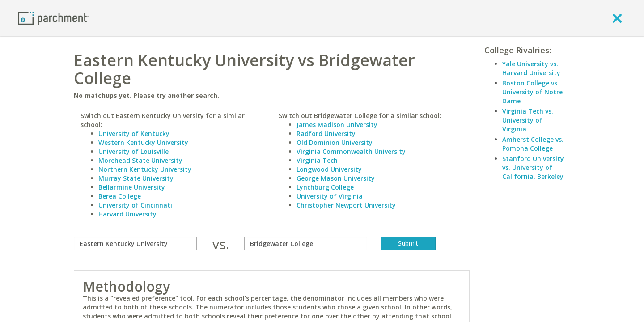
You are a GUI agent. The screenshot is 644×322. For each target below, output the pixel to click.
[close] (617, 18)
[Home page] (53, 18)
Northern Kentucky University (145, 169)
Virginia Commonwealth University (351, 151)
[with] (306, 243)
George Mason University (336, 178)
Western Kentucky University (143, 142)
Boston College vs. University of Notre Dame (532, 92)
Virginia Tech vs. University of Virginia (528, 120)
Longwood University (329, 169)
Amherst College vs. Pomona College (533, 144)
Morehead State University (140, 160)
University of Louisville (133, 151)
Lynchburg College (325, 187)
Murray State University (136, 178)
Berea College (120, 196)
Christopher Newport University (346, 205)
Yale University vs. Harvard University (531, 68)
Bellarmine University (132, 187)
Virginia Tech (317, 160)
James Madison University (337, 125)
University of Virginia (330, 196)
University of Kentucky (134, 133)
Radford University (326, 133)
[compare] (135, 243)
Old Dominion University (335, 142)
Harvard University (127, 214)
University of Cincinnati (135, 205)
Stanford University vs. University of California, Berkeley (533, 167)
